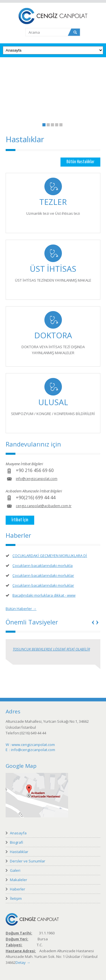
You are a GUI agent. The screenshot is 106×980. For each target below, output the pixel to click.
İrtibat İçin (20, 520)
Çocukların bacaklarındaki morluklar (43, 575)
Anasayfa (18, 833)
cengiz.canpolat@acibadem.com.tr (44, 506)
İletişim (16, 898)
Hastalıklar (19, 852)
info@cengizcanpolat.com (37, 479)
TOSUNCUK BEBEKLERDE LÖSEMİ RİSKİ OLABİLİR (51, 649)
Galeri (15, 870)
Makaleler (19, 880)
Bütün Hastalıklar (80, 162)
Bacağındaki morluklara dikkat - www (44, 595)
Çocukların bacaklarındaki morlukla (43, 566)
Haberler (18, 889)
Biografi (17, 842)
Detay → (23, 962)
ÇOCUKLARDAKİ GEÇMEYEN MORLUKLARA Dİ (50, 556)
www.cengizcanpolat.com (33, 745)
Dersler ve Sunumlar (28, 861)
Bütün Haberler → (21, 609)
